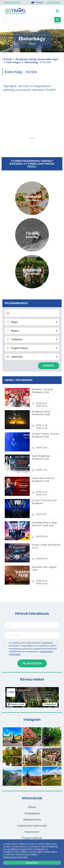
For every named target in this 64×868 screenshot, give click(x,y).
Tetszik (16, 704)
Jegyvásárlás (53, 3)
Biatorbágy (32, 62)
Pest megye (14, 62)
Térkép (37, 3)
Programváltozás (32, 838)
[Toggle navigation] (57, 11)
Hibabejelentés (32, 820)
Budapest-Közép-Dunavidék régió (37, 59)
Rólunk (32, 807)
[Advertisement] (32, 118)
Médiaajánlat (32, 813)
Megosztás (50, 704)
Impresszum (32, 832)
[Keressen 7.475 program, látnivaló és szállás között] (29, 20)
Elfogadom (32, 863)
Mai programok (12, 3)
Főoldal (7, 59)
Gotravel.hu (23, 690)
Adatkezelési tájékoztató (32, 826)
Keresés (49, 366)
